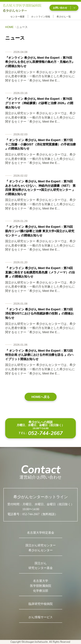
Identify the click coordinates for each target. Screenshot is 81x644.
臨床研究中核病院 (41, 604)
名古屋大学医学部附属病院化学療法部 (41, 586)
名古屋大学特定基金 (41, 533)
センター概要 (17, 17)
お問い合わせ (64, 8)
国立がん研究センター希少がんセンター (41, 548)
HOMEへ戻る (41, 397)
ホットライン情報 (41, 17)
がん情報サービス (41, 617)
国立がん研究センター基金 (41, 566)
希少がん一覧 (64, 17)
